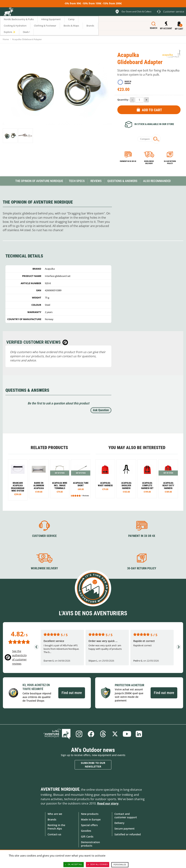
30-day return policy (170, 162)
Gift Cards (87, 837)
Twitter (115, 734)
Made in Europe (91, 819)
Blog (57, 734)
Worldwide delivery (149, 162)
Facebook (91, 734)
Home (6, 39)
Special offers (89, 825)
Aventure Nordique (60, 789)
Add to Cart (152, 110)
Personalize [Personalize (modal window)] (120, 865)
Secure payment (125, 829)
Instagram (79, 734)
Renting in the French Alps (56, 827)
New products (90, 814)
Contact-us (54, 834)
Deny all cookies (98, 865)
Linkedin (139, 734)
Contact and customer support (126, 816)
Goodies (86, 831)
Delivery (119, 823)
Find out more (72, 693)
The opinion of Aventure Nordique (39, 181)
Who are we (55, 814)
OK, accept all (74, 865)
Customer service (44, 536)
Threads (103, 734)
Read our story (108, 803)
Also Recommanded (157, 181)
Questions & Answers (122, 181)
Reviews (96, 181)
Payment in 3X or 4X (142, 536)
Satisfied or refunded (128, 834)
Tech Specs (77, 181)
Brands (52, 819)
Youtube (127, 734)
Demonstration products (90, 844)
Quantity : (123, 100)
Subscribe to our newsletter (93, 765)
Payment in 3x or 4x (128, 161)
